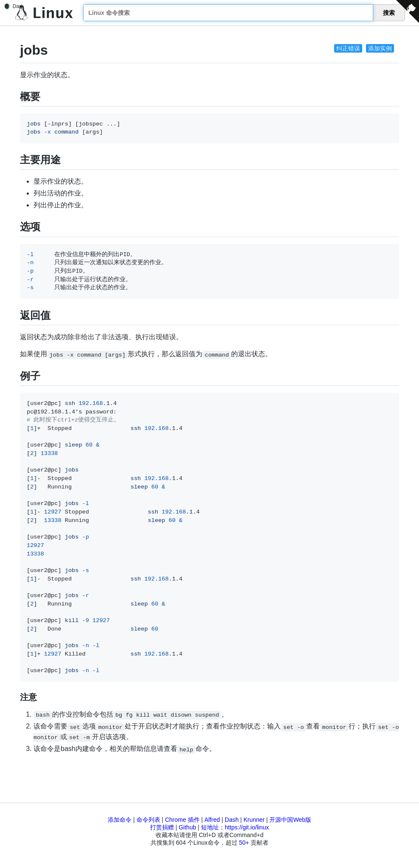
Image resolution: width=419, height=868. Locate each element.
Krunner (254, 820)
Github (187, 827)
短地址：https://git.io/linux (235, 827)
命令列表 (148, 820)
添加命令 (120, 820)
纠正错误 (348, 48)
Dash (232, 820)
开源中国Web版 (290, 820)
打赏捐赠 (162, 827)
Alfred (212, 820)
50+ (244, 843)
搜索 (389, 13)
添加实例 (380, 48)
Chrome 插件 (182, 820)
